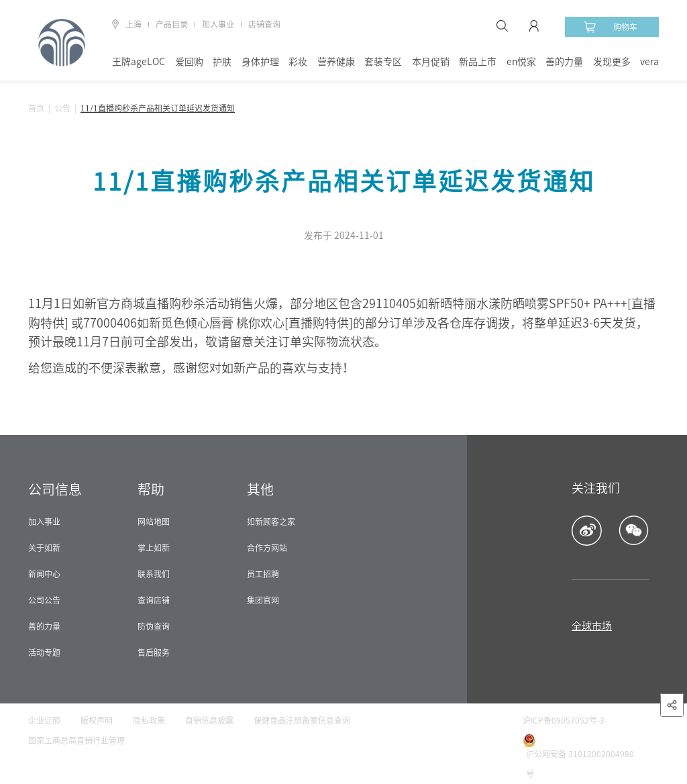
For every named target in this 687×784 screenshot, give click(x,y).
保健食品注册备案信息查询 (302, 720)
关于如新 (44, 548)
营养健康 (336, 62)
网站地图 (154, 522)
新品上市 (478, 62)
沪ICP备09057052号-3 (564, 720)
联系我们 (154, 574)
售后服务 (154, 652)
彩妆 (298, 62)
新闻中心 (44, 574)
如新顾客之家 (271, 522)
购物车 (611, 27)
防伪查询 (154, 626)
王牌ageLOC (139, 62)
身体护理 (260, 62)
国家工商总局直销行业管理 (76, 740)
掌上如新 (154, 548)
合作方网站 (267, 548)
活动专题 (44, 652)
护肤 (222, 62)
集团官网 (263, 600)
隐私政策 (149, 720)
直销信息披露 (209, 720)
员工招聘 (263, 574)
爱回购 (189, 62)
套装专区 (383, 62)
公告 (62, 108)
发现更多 (612, 62)
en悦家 (521, 62)
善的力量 (564, 62)
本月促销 (431, 62)
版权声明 (97, 720)
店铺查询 (264, 24)
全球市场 (592, 626)
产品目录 (172, 24)
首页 (36, 108)
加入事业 (218, 24)
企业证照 (44, 720)
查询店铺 (154, 600)
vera (649, 62)
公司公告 (44, 600)
